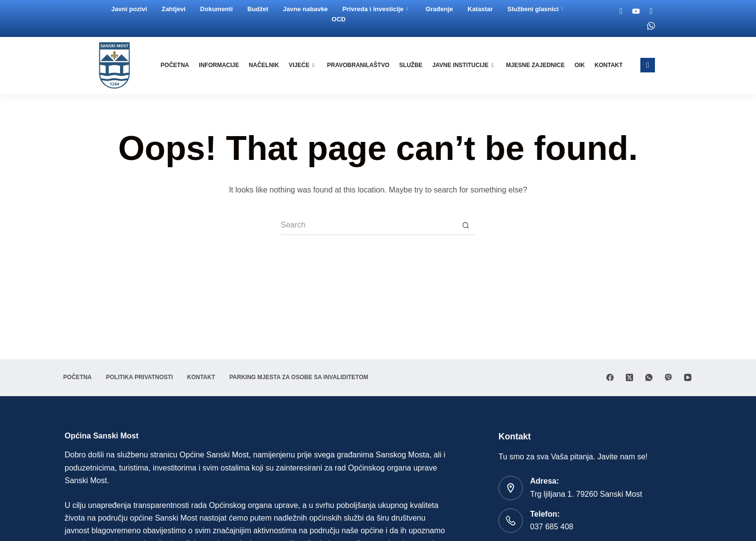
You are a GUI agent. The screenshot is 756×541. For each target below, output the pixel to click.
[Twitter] (652, 11)
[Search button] (465, 226)
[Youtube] (636, 11)
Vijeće (305, 65)
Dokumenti (217, 9)
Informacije (223, 65)
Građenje (440, 9)
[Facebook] (622, 11)
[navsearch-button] (648, 65)
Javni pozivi (130, 9)
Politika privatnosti (144, 377)
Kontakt (609, 65)
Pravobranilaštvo (361, 65)
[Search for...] (368, 226)
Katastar (481, 9)
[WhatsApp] (649, 377)
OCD (339, 19)
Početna (180, 65)
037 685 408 (552, 527)
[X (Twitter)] (629, 377)
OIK (580, 65)
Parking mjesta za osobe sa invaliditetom (309, 377)
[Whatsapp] (652, 26)
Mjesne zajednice (537, 65)
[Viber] (668, 377)
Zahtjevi (174, 9)
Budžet (258, 9)
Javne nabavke (306, 9)
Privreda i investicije (376, 9)
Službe (413, 65)
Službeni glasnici (536, 9)
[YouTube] (688, 377)
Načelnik (268, 65)
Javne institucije (464, 65)
